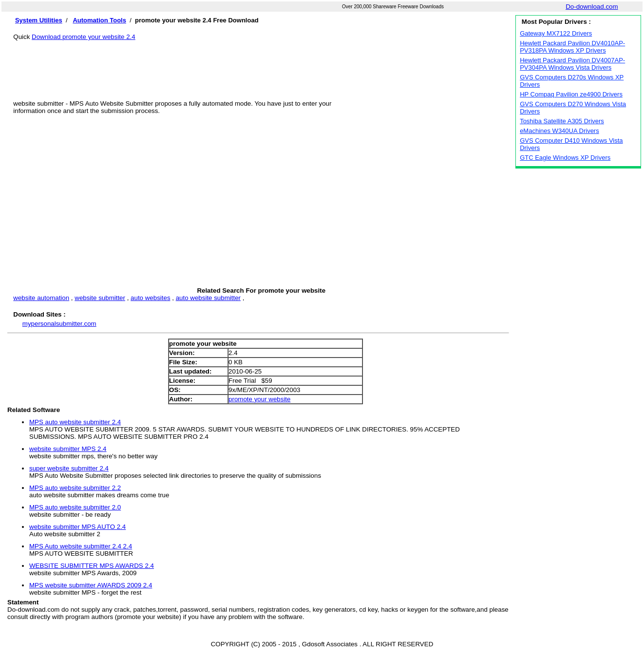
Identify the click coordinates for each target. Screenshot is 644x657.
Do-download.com (592, 7)
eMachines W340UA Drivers (559, 131)
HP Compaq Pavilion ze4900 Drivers (571, 94)
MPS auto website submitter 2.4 (75, 422)
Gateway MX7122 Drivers (556, 33)
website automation (41, 298)
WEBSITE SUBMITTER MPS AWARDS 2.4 (92, 566)
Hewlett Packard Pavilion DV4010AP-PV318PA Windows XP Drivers (572, 47)
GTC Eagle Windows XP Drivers (565, 158)
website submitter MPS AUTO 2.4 (77, 527)
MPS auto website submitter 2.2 (75, 488)
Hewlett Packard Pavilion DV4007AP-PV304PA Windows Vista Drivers (572, 64)
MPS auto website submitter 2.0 (75, 507)
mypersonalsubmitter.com (59, 324)
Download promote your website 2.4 (84, 37)
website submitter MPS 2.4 (68, 449)
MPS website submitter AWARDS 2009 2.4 (91, 585)
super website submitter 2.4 (69, 468)
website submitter (100, 298)
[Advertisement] (261, 62)
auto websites (151, 298)
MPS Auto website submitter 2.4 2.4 (81, 546)
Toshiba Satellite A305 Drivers (562, 121)
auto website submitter (208, 298)
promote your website (259, 399)
